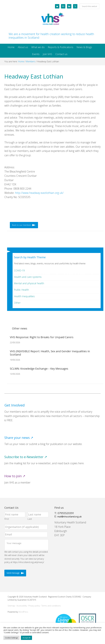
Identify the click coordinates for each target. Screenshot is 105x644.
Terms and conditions (51, 606)
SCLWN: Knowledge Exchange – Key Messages (39, 369)
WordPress (23, 612)
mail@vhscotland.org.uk (69, 517)
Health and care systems (28, 277)
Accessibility (22, 606)
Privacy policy (34, 606)
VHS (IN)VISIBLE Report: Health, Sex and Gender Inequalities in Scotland (50, 353)
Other (17, 303)
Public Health (21, 290)
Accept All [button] (26, 638)
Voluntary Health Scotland (52, 19)
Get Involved (14, 405)
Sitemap (11, 606)
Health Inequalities (24, 296)
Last (30, 519)
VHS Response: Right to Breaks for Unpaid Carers (42, 337)
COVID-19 (19, 270)
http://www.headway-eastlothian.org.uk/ (39, 193)
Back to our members (22, 225)
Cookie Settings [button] (11, 638)
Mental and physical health (29, 283)
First (7, 519)
